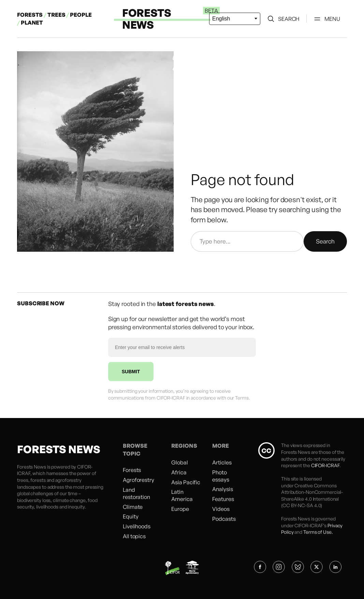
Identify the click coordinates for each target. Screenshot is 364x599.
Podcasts (224, 519)
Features (223, 499)
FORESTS (30, 15)
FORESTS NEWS (147, 19)
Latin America (182, 495)
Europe (180, 509)
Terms (242, 398)
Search (325, 241)
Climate (133, 507)
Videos (221, 509)
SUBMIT (131, 372)
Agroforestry (139, 480)
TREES (56, 15)
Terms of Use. (318, 532)
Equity (130, 516)
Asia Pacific (186, 482)
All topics (134, 536)
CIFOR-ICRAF (325, 465)
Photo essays (221, 476)
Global (179, 462)
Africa (179, 472)
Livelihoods (137, 526)
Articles (222, 462)
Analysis (222, 489)
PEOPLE (81, 15)
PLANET (32, 23)
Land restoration (136, 493)
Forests (132, 470)
